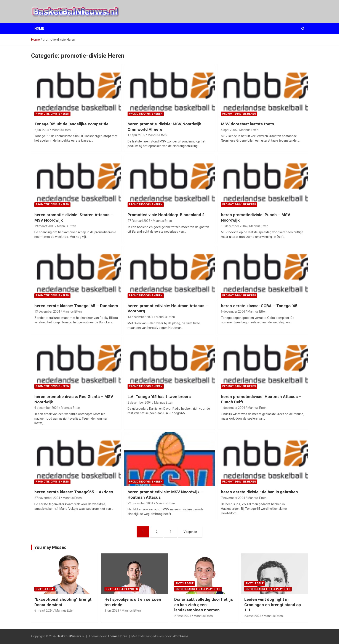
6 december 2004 (233, 312)
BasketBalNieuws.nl (71, 636)
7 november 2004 (233, 498)
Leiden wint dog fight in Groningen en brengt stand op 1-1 (273, 605)
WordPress (181, 636)
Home (39, 29)
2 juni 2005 (42, 130)
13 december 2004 (47, 312)
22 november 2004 (140, 503)
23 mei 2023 (253, 616)
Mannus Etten (61, 130)
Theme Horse (117, 636)
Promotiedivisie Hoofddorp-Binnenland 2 (166, 215)
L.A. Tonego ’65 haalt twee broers (159, 397)
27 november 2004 (47, 498)
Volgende (190, 532)
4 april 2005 (229, 130)
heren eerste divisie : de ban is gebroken (259, 492)
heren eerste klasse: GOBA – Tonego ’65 (259, 306)
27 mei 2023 (183, 616)
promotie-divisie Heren (52, 114)
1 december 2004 (233, 408)
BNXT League (45, 589)
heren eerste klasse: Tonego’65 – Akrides (74, 492)
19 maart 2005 (44, 226)
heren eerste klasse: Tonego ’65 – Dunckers (76, 306)
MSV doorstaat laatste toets (247, 124)
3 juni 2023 (112, 610)
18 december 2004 (234, 226)
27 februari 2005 (139, 221)
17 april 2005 (136, 135)
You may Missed (50, 547)
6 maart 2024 (44, 610)
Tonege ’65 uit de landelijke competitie (71, 124)
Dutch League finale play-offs (198, 589)
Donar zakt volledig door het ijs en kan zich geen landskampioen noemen (204, 605)
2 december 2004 (140, 403)
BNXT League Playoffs (122, 589)
